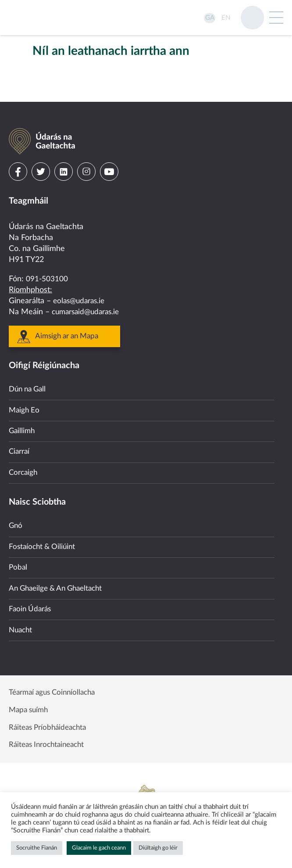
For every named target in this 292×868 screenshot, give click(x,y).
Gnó (16, 510)
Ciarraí (20, 433)
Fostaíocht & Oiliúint (44, 533)
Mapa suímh (30, 706)
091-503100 (47, 253)
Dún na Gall (29, 365)
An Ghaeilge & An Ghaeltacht (59, 578)
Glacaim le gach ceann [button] (99, 848)
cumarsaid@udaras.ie (88, 287)
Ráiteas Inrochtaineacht (50, 744)
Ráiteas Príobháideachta (50, 725)
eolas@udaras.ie (81, 276)
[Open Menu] (276, 18)
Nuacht (21, 623)
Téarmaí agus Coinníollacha (56, 687)
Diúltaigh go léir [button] (158, 848)
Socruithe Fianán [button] (37, 848)
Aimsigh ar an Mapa (69, 311)
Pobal (18, 556)
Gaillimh (23, 410)
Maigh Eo (25, 388)
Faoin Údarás (31, 601)
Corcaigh (24, 456)
